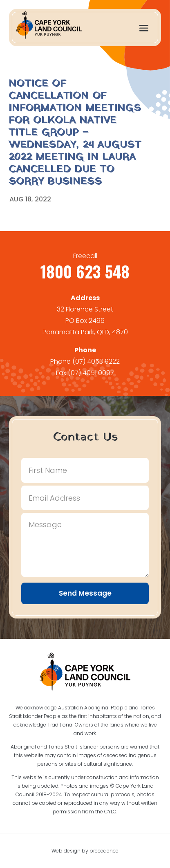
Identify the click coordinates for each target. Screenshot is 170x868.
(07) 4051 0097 (91, 373)
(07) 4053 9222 (96, 361)
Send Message (85, 593)
